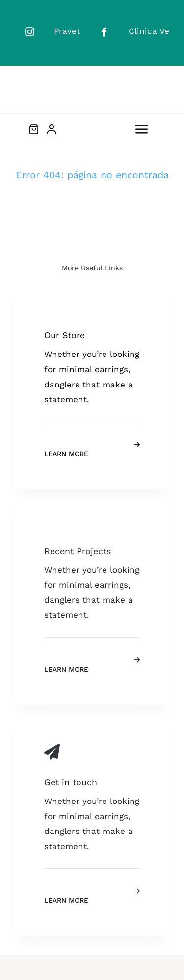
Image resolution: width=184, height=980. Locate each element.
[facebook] (104, 32)
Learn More (66, 454)
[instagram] (30, 32)
